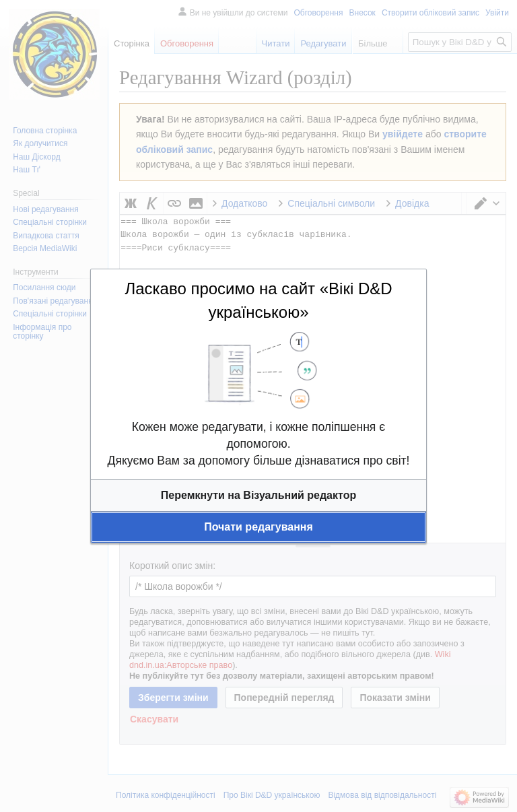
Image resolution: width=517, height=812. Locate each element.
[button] (258, 496)
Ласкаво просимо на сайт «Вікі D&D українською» (258, 300)
